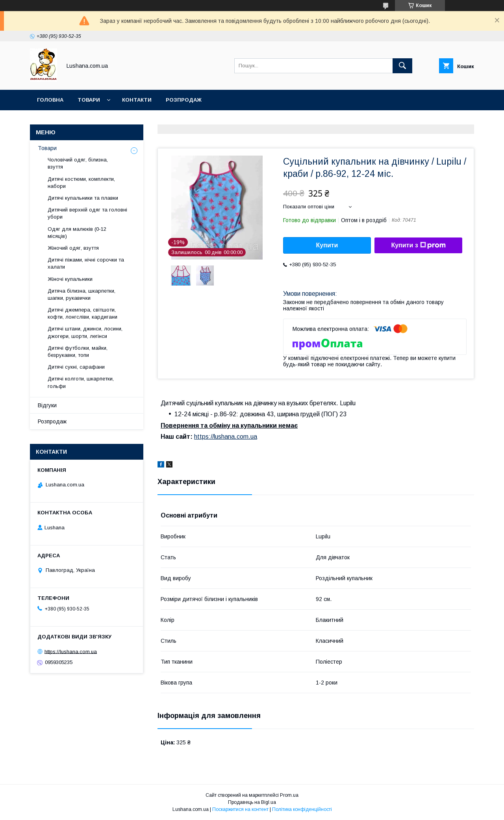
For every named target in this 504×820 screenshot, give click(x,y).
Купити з (418, 245)
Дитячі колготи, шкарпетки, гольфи (81, 382)
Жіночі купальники (70, 279)
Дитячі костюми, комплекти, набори (81, 183)
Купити (327, 245)
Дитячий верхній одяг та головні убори (87, 213)
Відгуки (47, 405)
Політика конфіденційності (302, 809)
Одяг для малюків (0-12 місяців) (77, 233)
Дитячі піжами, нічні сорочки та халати (86, 263)
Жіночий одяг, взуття (73, 248)
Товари (89, 100)
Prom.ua (289, 795)
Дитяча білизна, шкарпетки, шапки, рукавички (82, 294)
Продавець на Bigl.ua (252, 802)
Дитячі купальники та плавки (83, 198)
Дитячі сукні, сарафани (76, 367)
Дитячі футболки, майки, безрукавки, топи (78, 352)
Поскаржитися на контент (240, 809)
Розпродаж (184, 100)
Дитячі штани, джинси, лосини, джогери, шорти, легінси (85, 332)
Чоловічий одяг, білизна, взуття (78, 163)
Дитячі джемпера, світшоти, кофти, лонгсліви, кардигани (82, 313)
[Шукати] (402, 66)
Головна (50, 100)
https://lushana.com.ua (226, 437)
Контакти (137, 100)
